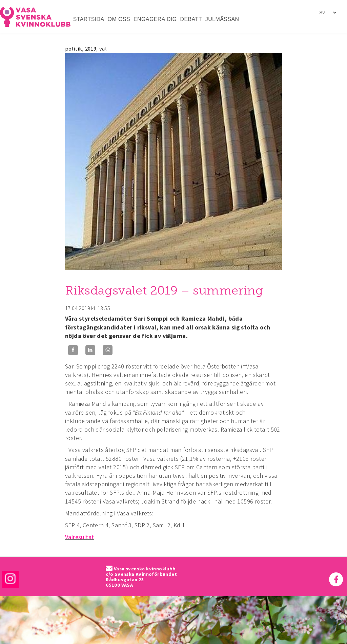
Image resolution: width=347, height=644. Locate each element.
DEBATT (191, 19)
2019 (91, 49)
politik (74, 49)
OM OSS (119, 19)
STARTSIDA (89, 19)
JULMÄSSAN (222, 19)
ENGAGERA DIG (155, 19)
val (103, 49)
